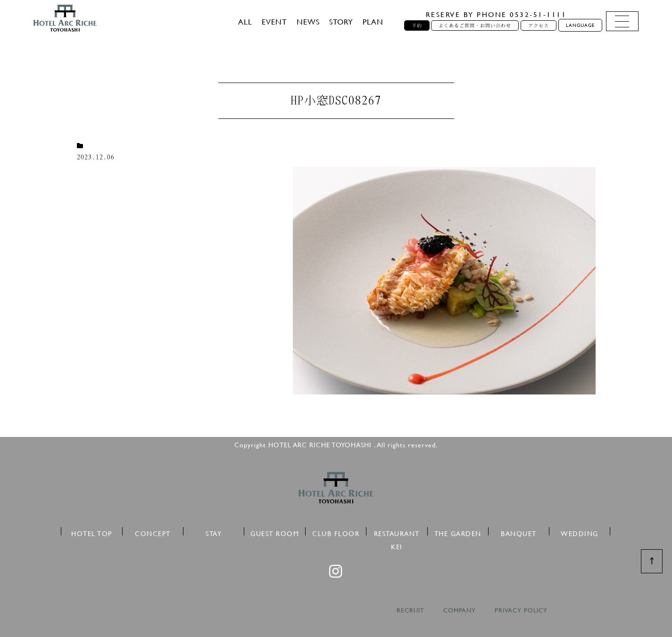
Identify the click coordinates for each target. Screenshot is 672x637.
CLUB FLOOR (336, 532)
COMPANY (460, 610)
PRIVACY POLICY (521, 610)
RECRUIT (411, 610)
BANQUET (519, 532)
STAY (214, 532)
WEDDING (580, 532)
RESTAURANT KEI (397, 532)
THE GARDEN (458, 532)
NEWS (308, 21)
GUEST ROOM (275, 532)
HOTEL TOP (92, 532)
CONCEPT (153, 532)
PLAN (373, 21)
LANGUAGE (580, 25)
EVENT (274, 21)
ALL (245, 21)
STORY (341, 21)
